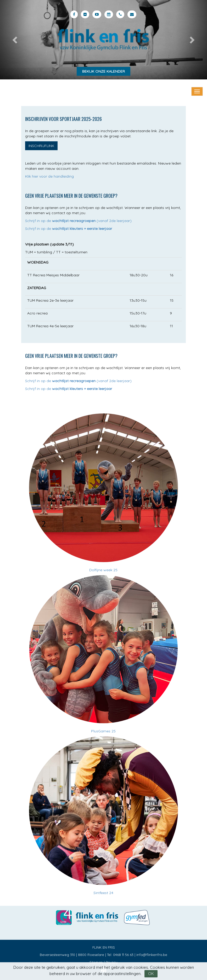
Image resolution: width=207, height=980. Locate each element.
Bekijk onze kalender (103, 71)
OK (151, 974)
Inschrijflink (41, 146)
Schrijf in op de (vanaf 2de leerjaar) (78, 221)
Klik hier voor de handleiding (49, 176)
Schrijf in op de (69, 229)
